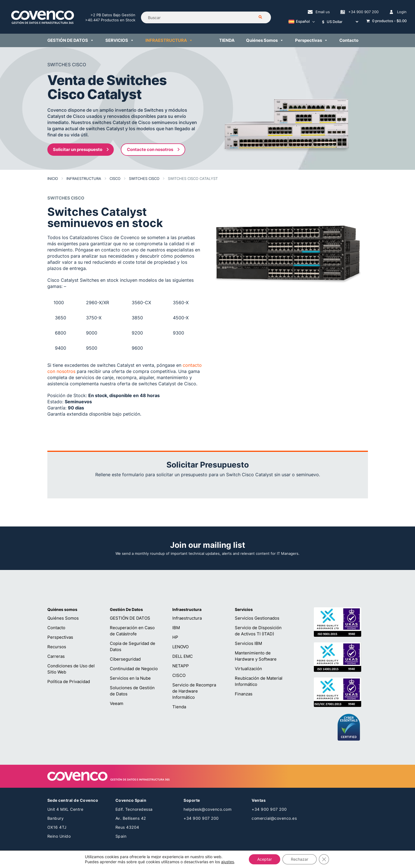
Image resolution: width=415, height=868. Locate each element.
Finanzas (244, 694)
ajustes (228, 862)
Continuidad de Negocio (134, 669)
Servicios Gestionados (257, 618)
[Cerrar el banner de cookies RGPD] (324, 859)
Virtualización (248, 669)
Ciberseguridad (125, 659)
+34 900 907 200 (201, 818)
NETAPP (181, 666)
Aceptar (265, 859)
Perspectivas (60, 637)
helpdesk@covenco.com (207, 809)
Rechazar (300, 859)
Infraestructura (187, 618)
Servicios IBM (248, 643)
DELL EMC (183, 656)
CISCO (179, 675)
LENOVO (180, 647)
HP (175, 637)
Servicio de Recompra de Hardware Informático (194, 691)
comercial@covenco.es (274, 818)
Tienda (179, 707)
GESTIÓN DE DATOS (130, 618)
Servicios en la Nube (130, 678)
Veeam (117, 703)
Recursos (57, 647)
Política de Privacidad (69, 682)
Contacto (56, 628)
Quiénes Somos (63, 618)
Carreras (56, 656)
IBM (176, 628)
